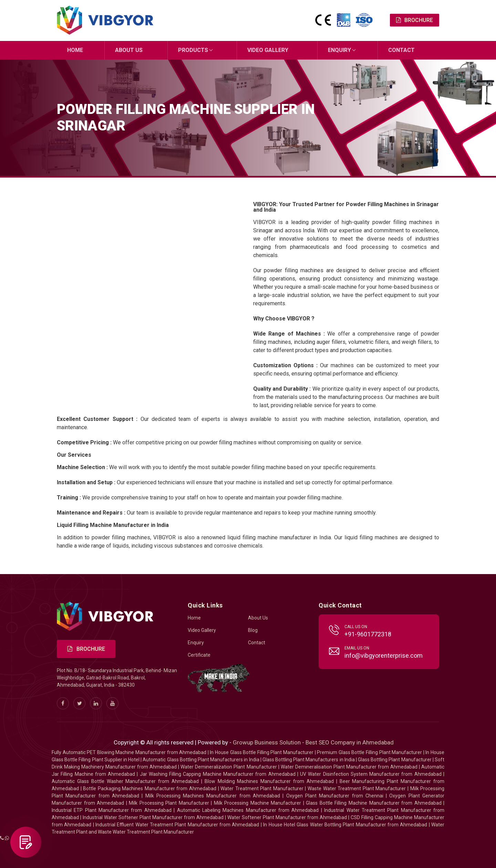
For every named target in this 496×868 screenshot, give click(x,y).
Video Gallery (268, 50)
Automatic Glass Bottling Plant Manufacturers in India (201, 760)
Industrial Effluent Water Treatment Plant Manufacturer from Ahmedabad (177, 825)
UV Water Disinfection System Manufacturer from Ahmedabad (371, 774)
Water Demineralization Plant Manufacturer (229, 767)
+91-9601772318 (368, 634)
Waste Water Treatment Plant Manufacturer (357, 788)
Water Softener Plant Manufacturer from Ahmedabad (287, 817)
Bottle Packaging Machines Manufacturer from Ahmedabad (150, 788)
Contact (401, 50)
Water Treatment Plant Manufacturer (263, 788)
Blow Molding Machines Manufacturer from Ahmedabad (269, 781)
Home (75, 50)
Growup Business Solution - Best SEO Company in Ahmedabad (313, 742)
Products (193, 50)
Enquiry (339, 50)
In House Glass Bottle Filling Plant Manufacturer (262, 752)
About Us (129, 50)
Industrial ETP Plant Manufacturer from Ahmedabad (112, 810)
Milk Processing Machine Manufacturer (258, 803)
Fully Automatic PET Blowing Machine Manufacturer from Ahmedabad (129, 752)
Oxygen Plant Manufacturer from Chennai (335, 796)
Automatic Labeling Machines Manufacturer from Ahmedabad (248, 810)
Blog (253, 630)
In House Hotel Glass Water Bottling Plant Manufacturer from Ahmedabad (345, 825)
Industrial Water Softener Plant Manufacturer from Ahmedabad (153, 817)
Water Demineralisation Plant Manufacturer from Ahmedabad (349, 767)
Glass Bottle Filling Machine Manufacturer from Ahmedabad (374, 803)
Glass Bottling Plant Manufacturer (395, 760)
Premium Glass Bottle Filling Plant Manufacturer (369, 752)
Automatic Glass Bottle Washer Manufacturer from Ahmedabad (125, 781)
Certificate (199, 655)
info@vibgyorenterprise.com (384, 655)
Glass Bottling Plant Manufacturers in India (309, 760)
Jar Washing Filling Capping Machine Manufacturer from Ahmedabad (218, 774)
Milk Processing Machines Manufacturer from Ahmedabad (213, 796)
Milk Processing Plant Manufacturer (169, 803)
